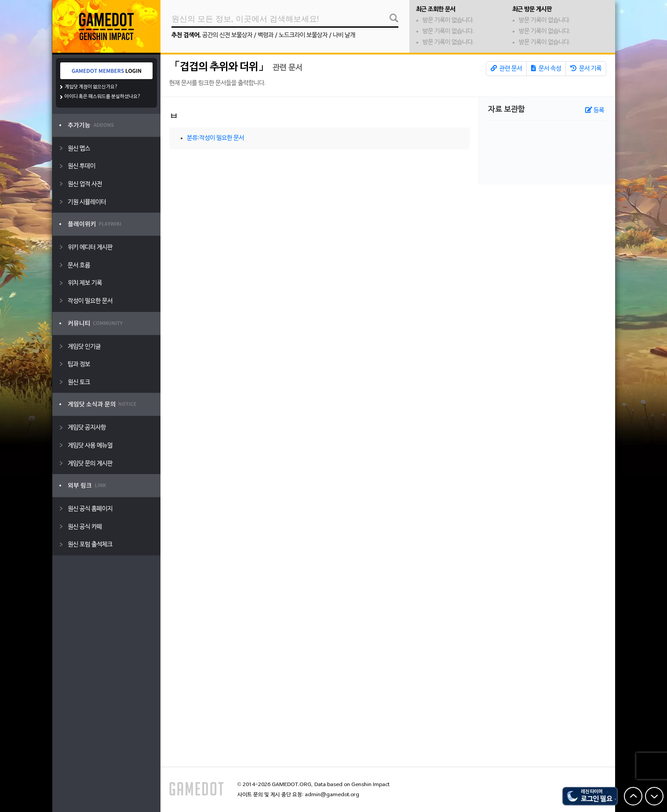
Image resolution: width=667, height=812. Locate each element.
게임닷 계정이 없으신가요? (91, 87)
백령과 (266, 35)
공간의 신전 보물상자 (227, 35)
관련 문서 (506, 69)
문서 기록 (586, 69)
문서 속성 (546, 69)
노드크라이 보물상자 (303, 35)
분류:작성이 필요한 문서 (215, 138)
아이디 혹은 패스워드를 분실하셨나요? (103, 97)
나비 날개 (344, 35)
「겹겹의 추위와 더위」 (219, 67)
